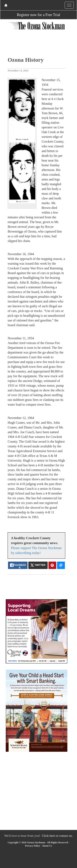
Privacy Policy (33, 846)
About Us (47, 846)
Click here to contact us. (57, 836)
